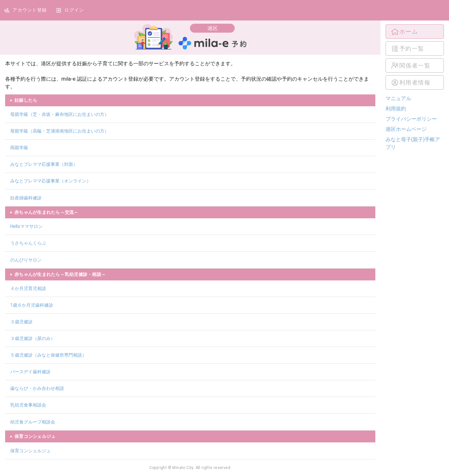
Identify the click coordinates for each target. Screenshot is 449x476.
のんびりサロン (26, 260)
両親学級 (19, 148)
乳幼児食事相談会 (28, 405)
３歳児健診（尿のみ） (33, 338)
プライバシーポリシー (411, 119)
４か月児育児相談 (28, 288)
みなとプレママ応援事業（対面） (44, 164)
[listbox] (415, 57)
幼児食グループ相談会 (33, 422)
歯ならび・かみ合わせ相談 (37, 388)
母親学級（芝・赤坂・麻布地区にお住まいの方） (60, 114)
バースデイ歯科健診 (30, 372)
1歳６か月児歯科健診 (32, 305)
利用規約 (396, 109)
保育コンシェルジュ (30, 451)
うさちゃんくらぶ (28, 243)
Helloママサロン (26, 226)
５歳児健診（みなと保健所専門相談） (48, 355)
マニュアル (398, 98)
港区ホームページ (406, 129)
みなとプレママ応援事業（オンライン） (51, 181)
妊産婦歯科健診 (26, 198)
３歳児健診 (21, 322)
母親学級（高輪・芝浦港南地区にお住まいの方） (60, 131)
